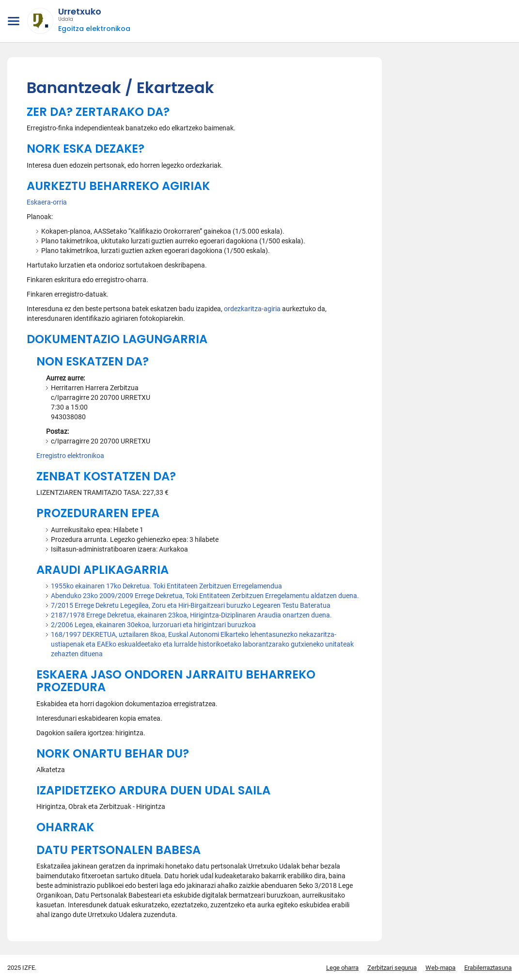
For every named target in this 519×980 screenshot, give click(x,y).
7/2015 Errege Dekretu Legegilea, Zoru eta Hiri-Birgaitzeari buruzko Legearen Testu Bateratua (191, 605)
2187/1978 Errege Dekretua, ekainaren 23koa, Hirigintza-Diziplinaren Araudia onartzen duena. (191, 615)
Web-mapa (440, 968)
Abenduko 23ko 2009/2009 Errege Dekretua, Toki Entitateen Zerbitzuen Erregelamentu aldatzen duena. (205, 596)
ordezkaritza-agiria (253, 309)
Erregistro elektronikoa (70, 456)
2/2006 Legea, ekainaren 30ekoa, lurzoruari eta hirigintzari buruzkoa (153, 625)
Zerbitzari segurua (392, 968)
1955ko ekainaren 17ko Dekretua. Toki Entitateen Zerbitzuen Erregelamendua (166, 586)
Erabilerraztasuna (488, 968)
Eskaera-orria (47, 202)
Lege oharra (342, 968)
